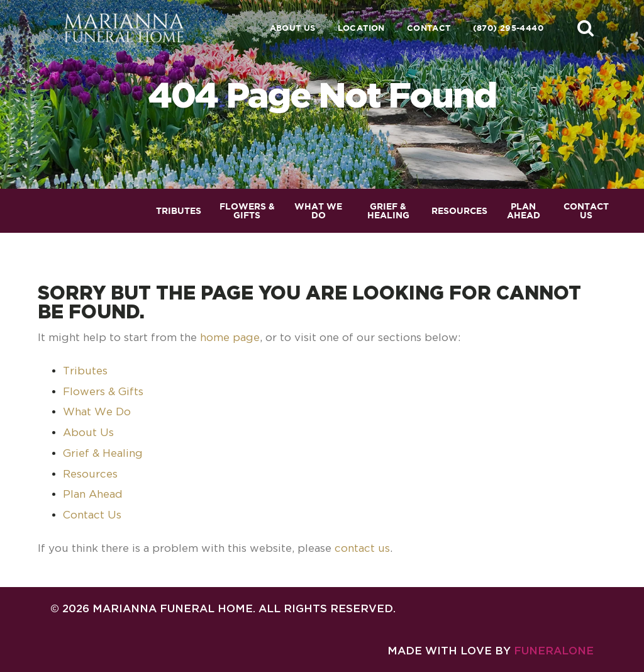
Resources (90, 474)
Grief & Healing (103, 453)
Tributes (85, 371)
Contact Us (92, 515)
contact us (362, 548)
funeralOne (554, 650)
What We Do (97, 412)
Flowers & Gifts (103, 391)
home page (230, 337)
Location (361, 28)
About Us (293, 28)
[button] (586, 28)
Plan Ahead (93, 494)
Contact (429, 28)
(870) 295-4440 (508, 28)
